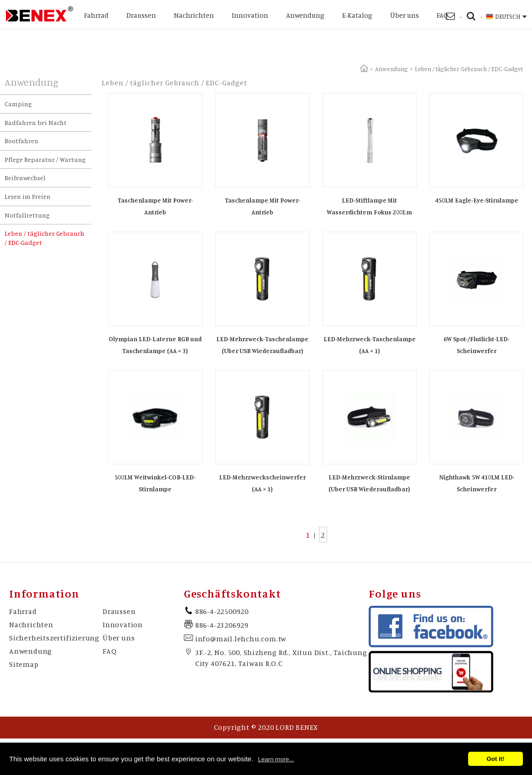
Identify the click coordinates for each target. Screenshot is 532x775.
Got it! (495, 759)
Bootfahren (21, 141)
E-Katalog (357, 15)
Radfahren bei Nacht (36, 122)
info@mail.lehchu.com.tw (241, 639)
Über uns (404, 15)
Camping (18, 104)
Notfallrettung (27, 215)
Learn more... (276, 759)
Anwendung (305, 15)
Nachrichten (194, 15)
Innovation (250, 15)
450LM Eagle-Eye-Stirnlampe (477, 200)
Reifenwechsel (25, 178)
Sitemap (24, 664)
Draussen (141, 15)
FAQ (442, 15)
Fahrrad (96, 15)
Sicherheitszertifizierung (54, 638)
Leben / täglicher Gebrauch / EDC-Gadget (44, 238)
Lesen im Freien (28, 196)
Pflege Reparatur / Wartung (45, 159)
